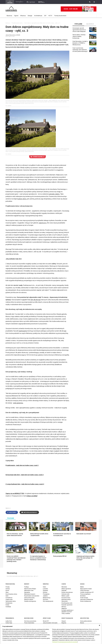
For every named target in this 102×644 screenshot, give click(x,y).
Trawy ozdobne (66, 613)
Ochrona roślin (65, 594)
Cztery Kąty (9, 623)
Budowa (9, 16)
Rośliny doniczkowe (67, 592)
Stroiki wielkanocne (86, 601)
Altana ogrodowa (66, 589)
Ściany (7, 605)
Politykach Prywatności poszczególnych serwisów (65, 642)
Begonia (64, 623)
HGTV (50, 16)
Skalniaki (64, 590)
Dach (7, 596)
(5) (37, 157)
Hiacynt (64, 621)
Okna (7, 592)
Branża (82, 623)
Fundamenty (9, 603)
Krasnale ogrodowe (67, 605)
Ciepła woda (9, 599)
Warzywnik (65, 601)
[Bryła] (42, 2)
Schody (8, 589)
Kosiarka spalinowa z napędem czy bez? (67, 611)
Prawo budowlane (29, 623)
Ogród (16, 16)
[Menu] (94, 2)
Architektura (38, 16)
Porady (8, 587)
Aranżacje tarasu (66, 599)
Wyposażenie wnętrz (86, 589)
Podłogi (26, 587)
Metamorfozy (47, 598)
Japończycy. (43, 223)
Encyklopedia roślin (67, 603)
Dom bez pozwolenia (30, 621)
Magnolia (64, 608)
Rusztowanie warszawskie (32, 596)
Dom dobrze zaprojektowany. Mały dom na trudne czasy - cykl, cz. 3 (42, 23)
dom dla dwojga (36, 300)
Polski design (84, 598)
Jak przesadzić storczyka (50, 623)
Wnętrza (23, 16)
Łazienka (45, 589)
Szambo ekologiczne (30, 601)
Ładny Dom (9, 621)
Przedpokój (46, 594)
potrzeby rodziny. (54, 194)
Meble (82, 587)
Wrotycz (64, 607)
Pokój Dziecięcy (85, 590)
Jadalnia (45, 596)
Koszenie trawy (66, 598)
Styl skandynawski (48, 601)
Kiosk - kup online (79, 9)
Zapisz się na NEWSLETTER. (15, 493)
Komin (7, 590)
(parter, (21, 331)
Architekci (83, 596)
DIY (45, 16)
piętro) (25, 331)
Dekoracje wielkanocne (87, 599)
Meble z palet (65, 596)
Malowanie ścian (29, 590)
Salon (44, 587)
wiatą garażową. (18, 403)
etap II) (59, 449)
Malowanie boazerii (30, 594)
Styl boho (46, 599)
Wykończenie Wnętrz (30, 589)
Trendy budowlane (60, 16)
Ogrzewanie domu (11, 601)
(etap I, (55, 449)
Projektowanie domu (17, 23)
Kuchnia (45, 592)
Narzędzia (27, 592)
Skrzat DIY (46, 621)
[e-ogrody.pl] (31, 2)
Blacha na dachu (29, 599)
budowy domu (22, 199)
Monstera (64, 587)
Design (30, 16)
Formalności (9, 598)
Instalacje (8, 607)
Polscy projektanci (85, 594)
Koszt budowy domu (11, 594)
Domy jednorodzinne (86, 621)
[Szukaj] (90, 2)
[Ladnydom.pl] (10, 2)
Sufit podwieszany (29, 598)
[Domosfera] (20, 2)
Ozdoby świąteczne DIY (87, 592)
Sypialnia (45, 590)
